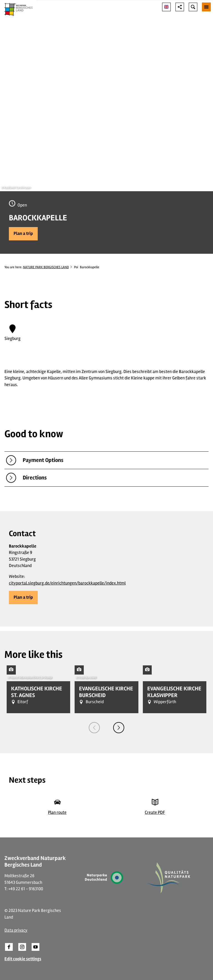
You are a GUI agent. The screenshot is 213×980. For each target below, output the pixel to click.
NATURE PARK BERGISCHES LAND (46, 267)
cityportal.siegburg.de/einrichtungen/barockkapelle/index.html (67, 583)
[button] (23, 234)
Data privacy (16, 930)
